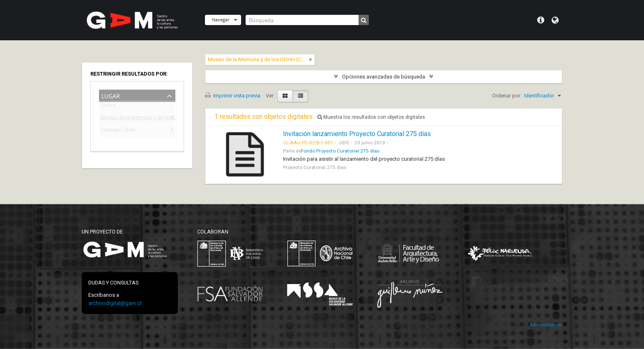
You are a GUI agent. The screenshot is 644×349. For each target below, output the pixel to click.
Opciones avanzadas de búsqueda (384, 77)
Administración (546, 325)
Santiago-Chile (118, 131)
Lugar (111, 95)
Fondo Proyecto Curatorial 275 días (340, 151)
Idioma (555, 20)
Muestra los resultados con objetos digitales (371, 117)
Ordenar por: (507, 96)
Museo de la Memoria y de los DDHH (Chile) (131, 119)
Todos (108, 107)
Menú (541, 20)
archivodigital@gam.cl (115, 303)
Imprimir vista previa (233, 96)
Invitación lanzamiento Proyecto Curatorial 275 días (357, 134)
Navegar (221, 20)
